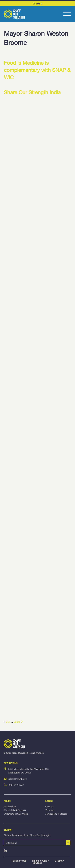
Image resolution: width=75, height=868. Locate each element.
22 (15, 722)
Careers (49, 806)
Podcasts (50, 810)
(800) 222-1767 (16, 785)
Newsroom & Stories (56, 814)
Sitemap (59, 861)
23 (19, 722)
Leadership (10, 806)
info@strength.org (17, 779)
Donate (37, 4)
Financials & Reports (15, 810)
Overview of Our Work (16, 814)
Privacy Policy (40, 861)
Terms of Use (19, 861)
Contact (37, 863)
